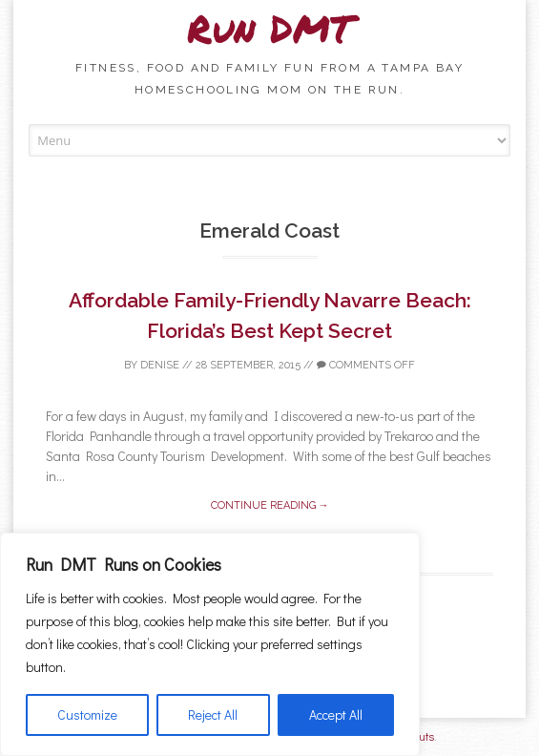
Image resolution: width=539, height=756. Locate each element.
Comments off (366, 365)
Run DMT (270, 28)
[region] (210, 644)
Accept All (336, 714)
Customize (87, 714)
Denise (160, 365)
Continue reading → (270, 505)
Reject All (213, 714)
